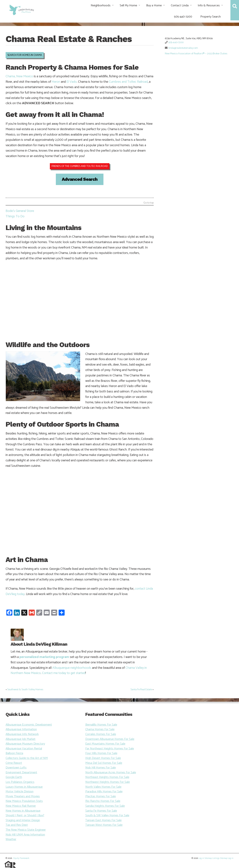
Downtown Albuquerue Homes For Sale (110, 739)
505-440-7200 (183, 17)
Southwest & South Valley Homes (25, 690)
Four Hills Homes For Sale (101, 753)
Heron (56, 82)
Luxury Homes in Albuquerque (24, 787)
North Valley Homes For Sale (103, 787)
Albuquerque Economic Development (29, 725)
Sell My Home (128, 6)
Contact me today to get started (64, 673)
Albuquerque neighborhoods (72, 668)
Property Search (211, 17)
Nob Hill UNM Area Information (25, 835)
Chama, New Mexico (19, 76)
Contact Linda (180, 6)
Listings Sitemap (220, 858)
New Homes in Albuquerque (23, 811)
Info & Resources (209, 6)
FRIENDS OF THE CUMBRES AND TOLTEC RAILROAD (80, 166)
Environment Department (21, 772)
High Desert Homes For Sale (103, 758)
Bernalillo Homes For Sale (101, 725)
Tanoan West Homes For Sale (104, 825)
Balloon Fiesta (14, 753)
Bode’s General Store (20, 211)
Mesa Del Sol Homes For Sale (104, 763)
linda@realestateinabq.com (183, 48)
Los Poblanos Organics (20, 782)
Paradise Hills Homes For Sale (104, 792)
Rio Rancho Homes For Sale (103, 801)
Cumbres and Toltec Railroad (128, 82)
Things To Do (15, 216)
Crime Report (14, 763)
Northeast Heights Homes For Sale (107, 777)
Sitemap (208, 858)
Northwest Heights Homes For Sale (108, 782)
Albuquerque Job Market (21, 739)
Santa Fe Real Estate (141, 690)
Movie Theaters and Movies (23, 796)
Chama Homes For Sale (100, 729)
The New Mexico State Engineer (26, 830)
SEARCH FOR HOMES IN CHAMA (25, 55)
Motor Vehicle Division (20, 792)
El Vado (72, 82)
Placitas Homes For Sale (101, 796)
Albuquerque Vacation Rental (24, 749)
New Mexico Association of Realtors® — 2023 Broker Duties (196, 54)
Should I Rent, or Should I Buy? (25, 815)
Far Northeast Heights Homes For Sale (110, 749)
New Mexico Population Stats (24, 801)
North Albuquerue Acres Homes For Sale (111, 772)
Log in (201, 858)
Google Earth (14, 777)
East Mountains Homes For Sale (105, 744)
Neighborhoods (101, 6)
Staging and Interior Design (23, 820)
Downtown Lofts (16, 768)
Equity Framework (21, 858)
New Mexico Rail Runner (21, 806)
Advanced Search (80, 179)
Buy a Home (154, 6)
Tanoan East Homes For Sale (103, 820)
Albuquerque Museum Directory (25, 744)
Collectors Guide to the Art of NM (27, 758)
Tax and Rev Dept (17, 825)
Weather (11, 839)
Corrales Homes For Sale (101, 734)
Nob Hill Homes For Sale (101, 768)
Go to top (149, 203)
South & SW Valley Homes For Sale (107, 815)
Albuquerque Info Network (22, 734)
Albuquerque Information (21, 729)
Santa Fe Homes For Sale (101, 811)
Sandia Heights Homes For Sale (105, 806)
